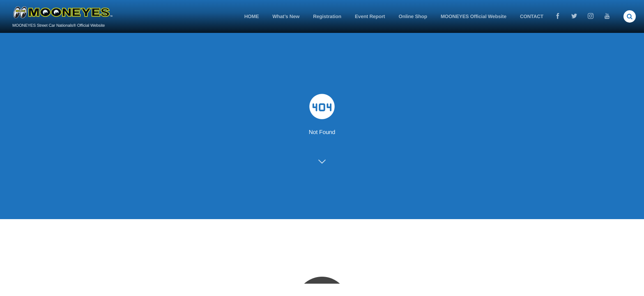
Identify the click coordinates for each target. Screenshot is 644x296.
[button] (630, 16)
